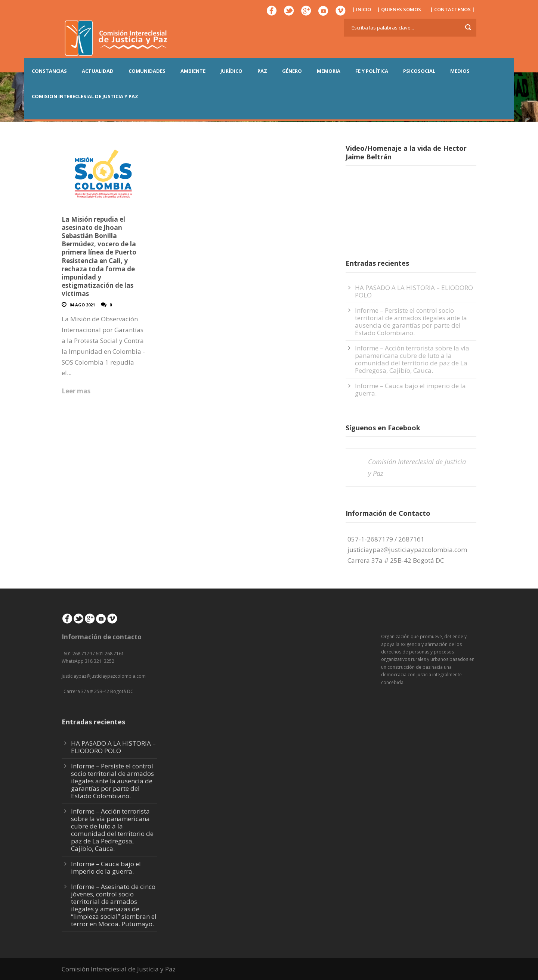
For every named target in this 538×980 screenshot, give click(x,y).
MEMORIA (329, 71)
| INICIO (361, 9)
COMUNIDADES (147, 71)
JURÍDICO (231, 71)
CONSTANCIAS (49, 71)
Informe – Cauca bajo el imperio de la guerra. (410, 389)
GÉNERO (292, 71)
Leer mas (76, 391)
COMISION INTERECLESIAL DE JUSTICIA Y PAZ (85, 96)
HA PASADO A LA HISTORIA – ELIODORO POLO (414, 291)
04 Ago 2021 (82, 305)
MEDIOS (460, 71)
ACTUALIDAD (98, 71)
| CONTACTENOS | (452, 9)
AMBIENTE (193, 71)
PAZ (262, 71)
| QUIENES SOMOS (399, 9)
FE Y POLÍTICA (372, 71)
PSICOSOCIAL (419, 71)
